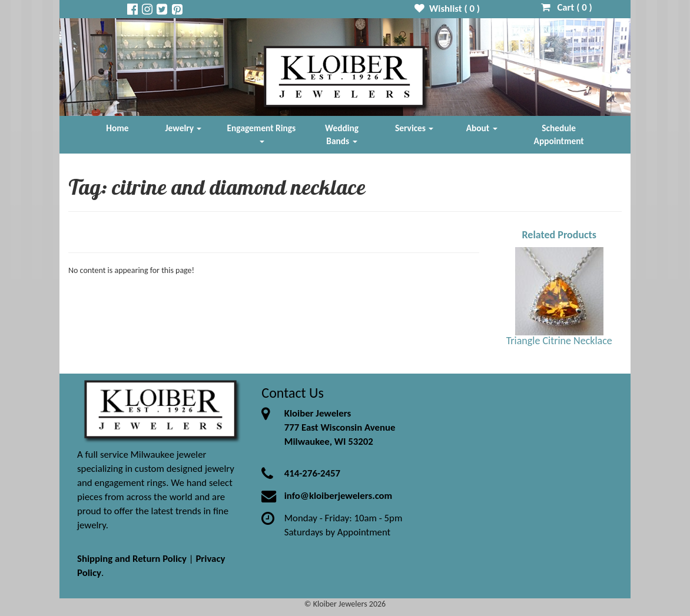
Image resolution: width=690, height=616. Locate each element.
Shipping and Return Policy (132, 559)
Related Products (559, 235)
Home (117, 128)
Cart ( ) (567, 7)
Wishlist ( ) (447, 9)
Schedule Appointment (559, 134)
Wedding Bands (342, 134)
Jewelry (184, 128)
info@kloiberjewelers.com (339, 496)
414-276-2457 (312, 473)
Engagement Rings (262, 133)
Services (414, 128)
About (482, 128)
